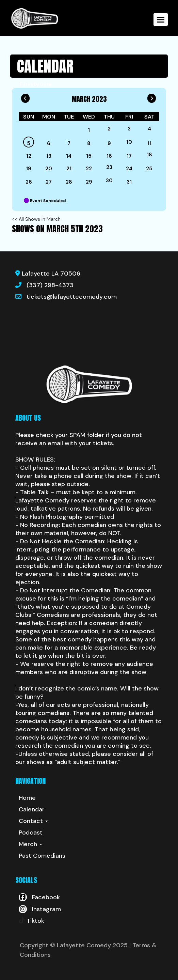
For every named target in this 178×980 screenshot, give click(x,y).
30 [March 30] (109, 181)
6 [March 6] (49, 143)
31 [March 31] (129, 182)
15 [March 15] (89, 156)
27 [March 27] (49, 182)
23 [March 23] (109, 167)
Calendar (32, 809)
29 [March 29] (89, 182)
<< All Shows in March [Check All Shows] (36, 219)
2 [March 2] (109, 129)
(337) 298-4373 (50, 285)
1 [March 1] (89, 130)
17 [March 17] (129, 156)
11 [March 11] (149, 143)
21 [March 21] (69, 169)
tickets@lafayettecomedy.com (72, 297)
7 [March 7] (69, 143)
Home (27, 798)
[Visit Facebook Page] (39, 897)
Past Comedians (42, 856)
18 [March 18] (149, 155)
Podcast (31, 833)
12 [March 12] (29, 156)
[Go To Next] (152, 97)
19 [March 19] (29, 169)
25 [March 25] (149, 169)
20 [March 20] (49, 169)
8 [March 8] (89, 143)
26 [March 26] (29, 182)
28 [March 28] (69, 182)
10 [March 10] (129, 142)
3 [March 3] (129, 129)
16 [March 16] (109, 156)
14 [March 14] (69, 156)
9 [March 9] (109, 143)
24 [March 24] (129, 169)
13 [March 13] (49, 156)
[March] (69, 130)
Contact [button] (33, 821)
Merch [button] (30, 844)
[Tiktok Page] (31, 921)
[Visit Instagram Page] (40, 909)
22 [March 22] (89, 169)
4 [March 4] (149, 129)
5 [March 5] (29, 143)
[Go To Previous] (25, 97)
